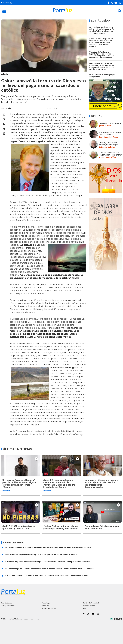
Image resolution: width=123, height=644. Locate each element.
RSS (85, 608)
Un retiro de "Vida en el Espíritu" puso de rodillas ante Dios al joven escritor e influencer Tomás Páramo (102, 55)
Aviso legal (46, 603)
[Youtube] (116, 3)
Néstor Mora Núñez (108, 157)
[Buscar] (119, 11)
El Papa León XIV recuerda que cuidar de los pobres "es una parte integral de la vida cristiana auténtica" (102, 66)
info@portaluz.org (8, 605)
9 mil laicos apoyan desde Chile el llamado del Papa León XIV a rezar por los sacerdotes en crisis (47, 576)
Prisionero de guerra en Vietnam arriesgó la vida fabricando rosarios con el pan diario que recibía (48, 561)
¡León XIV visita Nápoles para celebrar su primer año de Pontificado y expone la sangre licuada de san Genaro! (102, 42)
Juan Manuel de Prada (109, 137)
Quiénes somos (89, 605)
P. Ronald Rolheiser (107, 147)
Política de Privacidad (91, 603)
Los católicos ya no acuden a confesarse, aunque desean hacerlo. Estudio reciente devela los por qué (49, 569)
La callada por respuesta (110, 123)
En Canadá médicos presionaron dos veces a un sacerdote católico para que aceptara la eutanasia (48, 547)
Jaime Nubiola (105, 126)
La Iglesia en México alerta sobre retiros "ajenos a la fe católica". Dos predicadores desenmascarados (102, 30)
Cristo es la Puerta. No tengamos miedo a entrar (110, 154)
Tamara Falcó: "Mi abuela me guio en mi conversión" (102, 527)
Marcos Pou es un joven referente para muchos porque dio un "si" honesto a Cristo (41, 554)
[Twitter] (112, 3)
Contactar (46, 605)
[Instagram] (120, 3)
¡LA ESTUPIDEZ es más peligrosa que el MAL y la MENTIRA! (19, 527)
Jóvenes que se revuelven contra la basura (110, 133)
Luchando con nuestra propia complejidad (102, 76)
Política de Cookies (49, 608)
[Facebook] (109, 3)
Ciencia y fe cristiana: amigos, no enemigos (108, 143)
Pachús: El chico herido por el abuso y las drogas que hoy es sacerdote (61, 527)
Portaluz (8, 108)
